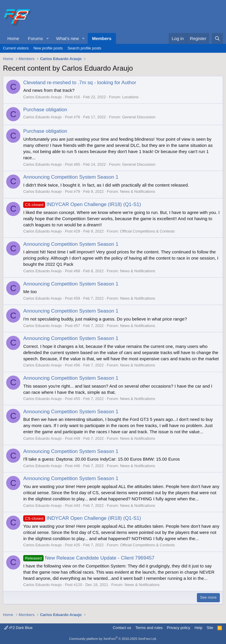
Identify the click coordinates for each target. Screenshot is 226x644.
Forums (35, 38)
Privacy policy (178, 628)
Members (102, 38)
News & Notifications (138, 191)
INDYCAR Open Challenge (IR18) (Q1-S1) (82, 204)
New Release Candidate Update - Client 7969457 (89, 558)
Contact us (122, 628)
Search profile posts (84, 48)
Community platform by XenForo (113, 639)
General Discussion (139, 117)
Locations (130, 97)
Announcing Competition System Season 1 (71, 177)
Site (210, 628)
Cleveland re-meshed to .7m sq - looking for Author (80, 83)
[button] (48, 38)
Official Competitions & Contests (147, 231)
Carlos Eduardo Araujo (43, 97)
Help (198, 628)
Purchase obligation (45, 110)
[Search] (217, 38)
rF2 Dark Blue (18, 628)
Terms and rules (149, 628)
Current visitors (16, 48)
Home (13, 38)
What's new (68, 38)
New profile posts (48, 48)
